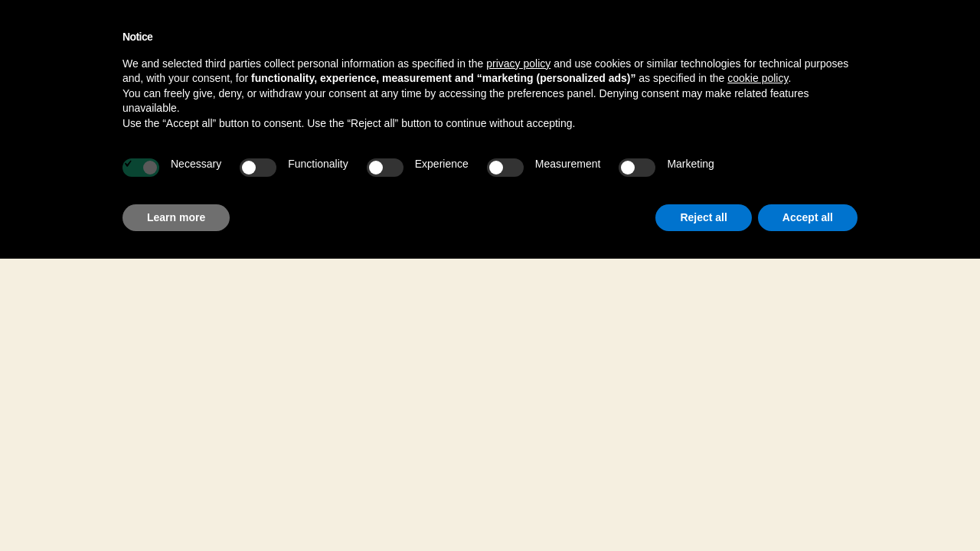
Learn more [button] (176, 217)
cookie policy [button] (758, 78)
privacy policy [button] (518, 64)
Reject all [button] (703, 217)
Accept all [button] (808, 217)
